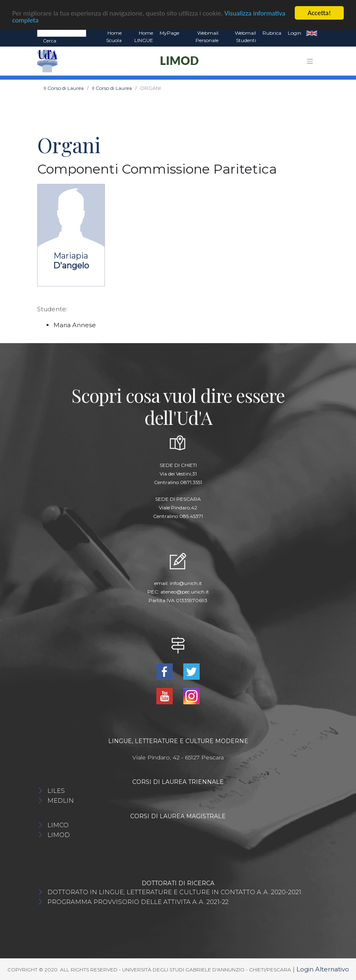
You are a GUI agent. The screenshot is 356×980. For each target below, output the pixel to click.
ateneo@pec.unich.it (185, 592)
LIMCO (58, 825)
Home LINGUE (144, 37)
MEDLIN (61, 800)
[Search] (62, 33)
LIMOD (59, 834)
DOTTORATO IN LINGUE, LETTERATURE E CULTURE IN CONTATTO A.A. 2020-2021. (175, 892)
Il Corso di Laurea (64, 88)
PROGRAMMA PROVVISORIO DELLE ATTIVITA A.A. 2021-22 (138, 901)
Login (295, 33)
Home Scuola (114, 37)
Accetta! (319, 13)
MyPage (169, 33)
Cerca (50, 41)
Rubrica (272, 33)
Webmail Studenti (245, 37)
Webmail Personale (207, 37)
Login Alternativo (323, 969)
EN (312, 33)
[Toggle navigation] (310, 61)
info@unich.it (186, 583)
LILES (56, 790)
